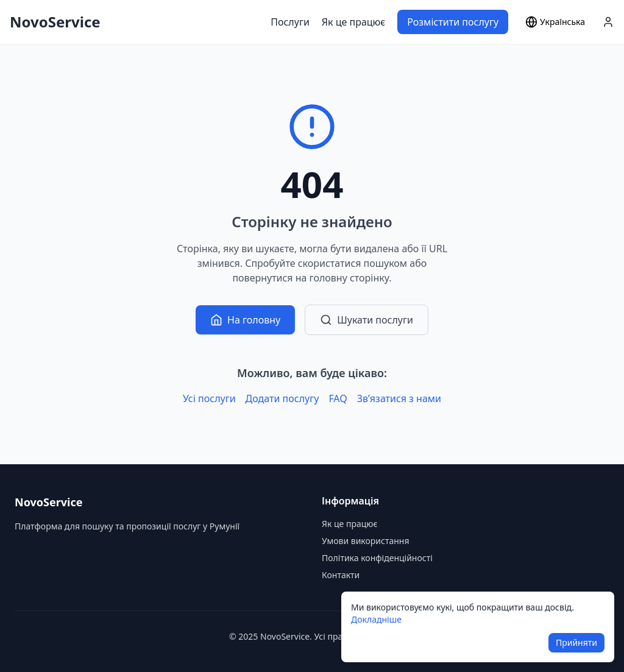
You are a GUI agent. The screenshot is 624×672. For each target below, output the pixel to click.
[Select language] (555, 22)
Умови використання (366, 541)
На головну (245, 320)
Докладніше (376, 619)
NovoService (55, 22)
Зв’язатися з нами (399, 398)
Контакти (341, 575)
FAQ (338, 398)
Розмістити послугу (453, 22)
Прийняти (576, 642)
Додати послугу (282, 398)
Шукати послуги (367, 320)
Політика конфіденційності (377, 558)
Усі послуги (209, 398)
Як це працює (353, 22)
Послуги (290, 22)
